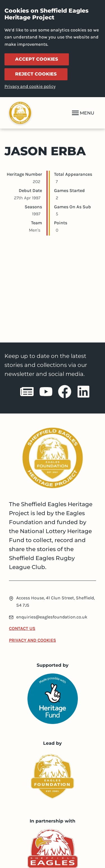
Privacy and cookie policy (30, 86)
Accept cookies (37, 59)
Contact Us (22, 628)
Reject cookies (36, 74)
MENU (83, 113)
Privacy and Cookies (32, 640)
